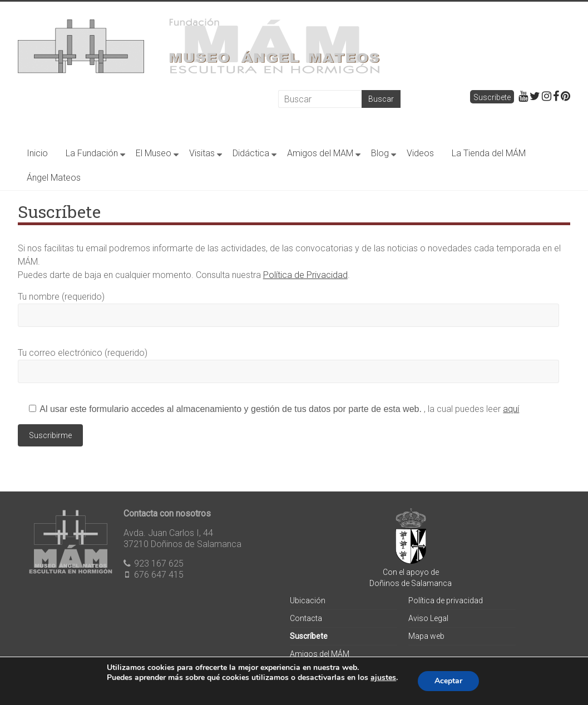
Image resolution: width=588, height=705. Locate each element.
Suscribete (492, 97)
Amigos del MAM (320, 153)
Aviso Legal (428, 618)
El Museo (154, 153)
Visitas (202, 153)
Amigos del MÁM (320, 654)
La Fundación (92, 153)
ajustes (383, 678)
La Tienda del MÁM (489, 153)
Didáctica (251, 153)
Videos (420, 153)
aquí (511, 409)
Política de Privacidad (305, 275)
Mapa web (426, 636)
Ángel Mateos (54, 178)
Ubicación (308, 600)
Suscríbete (309, 636)
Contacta (306, 618)
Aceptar (448, 681)
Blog (380, 153)
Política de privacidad (446, 600)
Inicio (37, 153)
